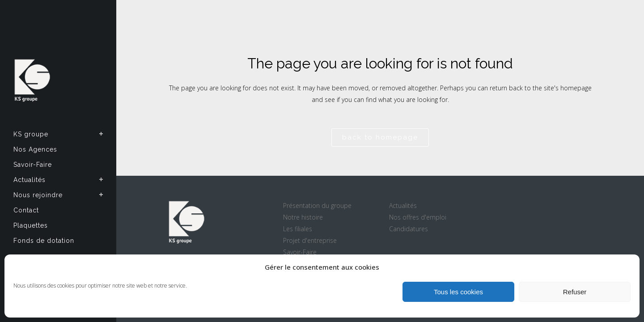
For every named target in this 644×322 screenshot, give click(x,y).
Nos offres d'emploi (418, 217)
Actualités (403, 205)
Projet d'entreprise (310, 240)
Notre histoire (303, 217)
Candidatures (409, 229)
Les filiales (298, 229)
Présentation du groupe (317, 205)
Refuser (575, 292)
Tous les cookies (458, 292)
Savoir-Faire (300, 252)
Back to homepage (380, 137)
